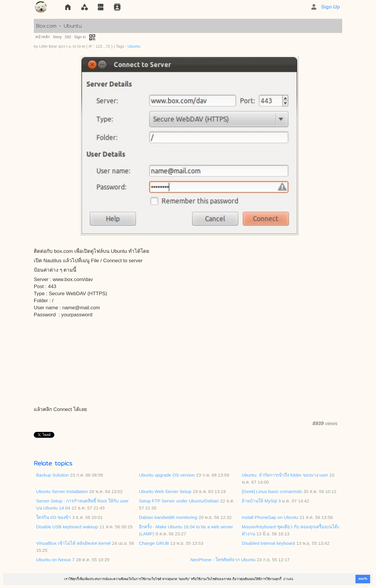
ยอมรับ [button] (363, 579)
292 (68, 37)
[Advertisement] (188, 363)
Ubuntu (134, 46)
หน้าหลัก (43, 37)
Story (57, 37)
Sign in (80, 37)
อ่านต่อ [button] (288, 579)
